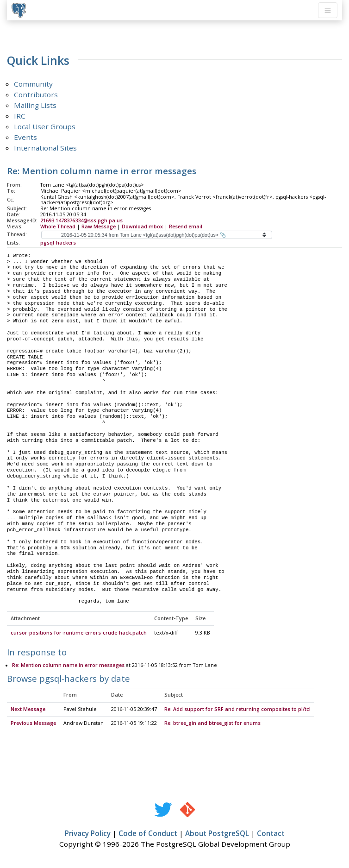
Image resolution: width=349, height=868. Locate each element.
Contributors (36, 94)
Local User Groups (45, 126)
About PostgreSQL (217, 834)
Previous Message (33, 723)
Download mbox (142, 226)
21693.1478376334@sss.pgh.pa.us (81, 220)
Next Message (28, 710)
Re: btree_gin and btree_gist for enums (212, 723)
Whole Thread (58, 226)
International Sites (45, 148)
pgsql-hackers (58, 243)
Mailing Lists (35, 105)
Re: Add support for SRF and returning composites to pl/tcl (237, 710)
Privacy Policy (88, 834)
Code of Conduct (148, 834)
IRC (20, 116)
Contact (271, 834)
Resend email (186, 226)
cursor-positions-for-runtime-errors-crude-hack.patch (79, 633)
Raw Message (99, 226)
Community (33, 84)
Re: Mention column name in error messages (68, 666)
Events (25, 137)
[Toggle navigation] (328, 10)
